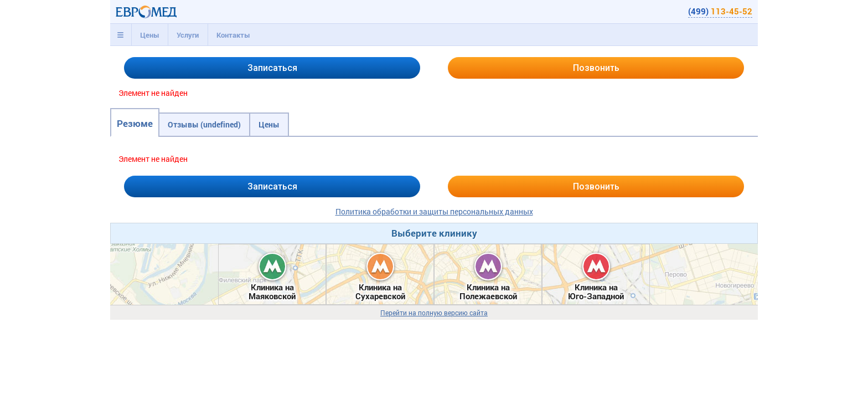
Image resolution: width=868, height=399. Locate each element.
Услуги (188, 35)
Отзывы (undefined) (204, 124)
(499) (720, 11)
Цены (150, 35)
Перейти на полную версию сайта (434, 313)
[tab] (121, 35)
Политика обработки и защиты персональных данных (434, 211)
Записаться (272, 68)
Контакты (233, 35)
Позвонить (596, 68)
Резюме (135, 123)
